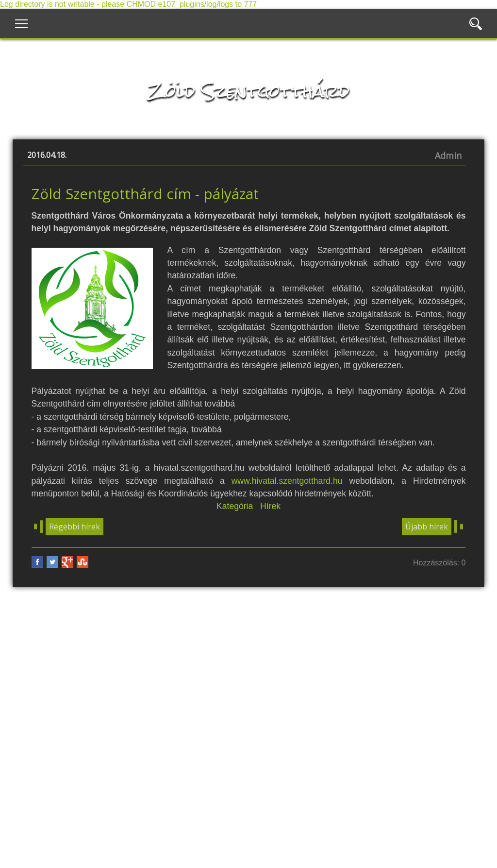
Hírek (270, 506)
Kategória (235, 506)
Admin (448, 155)
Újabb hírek (427, 527)
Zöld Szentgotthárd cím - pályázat (145, 194)
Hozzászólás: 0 (439, 563)
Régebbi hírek (75, 527)
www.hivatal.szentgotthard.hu (287, 481)
